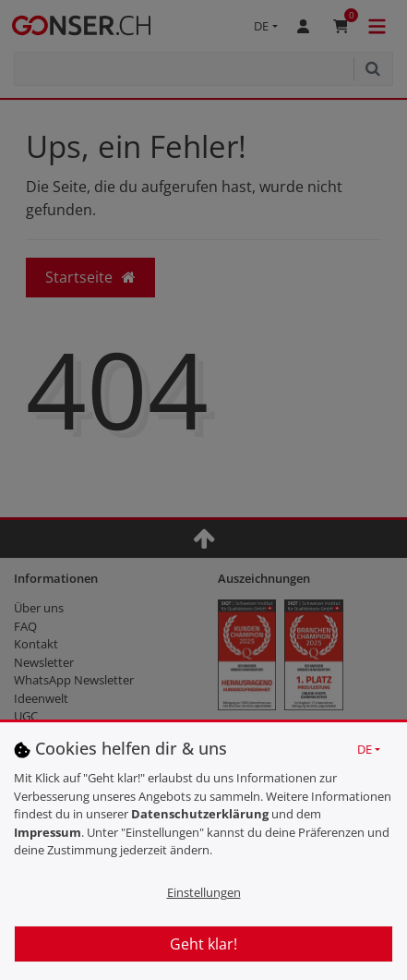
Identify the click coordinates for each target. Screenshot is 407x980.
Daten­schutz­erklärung (200, 814)
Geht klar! (203, 944)
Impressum (48, 832)
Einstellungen (204, 892)
